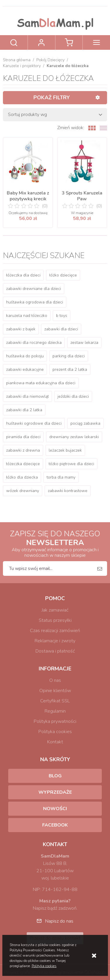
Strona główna (17, 60)
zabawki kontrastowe (68, 491)
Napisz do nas (59, 921)
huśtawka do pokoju (25, 356)
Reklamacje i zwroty (55, 641)
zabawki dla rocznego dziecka (34, 343)
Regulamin (55, 711)
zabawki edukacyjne (25, 369)
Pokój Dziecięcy (50, 60)
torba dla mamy (61, 477)
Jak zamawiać (55, 610)
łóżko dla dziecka (22, 477)
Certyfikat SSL (55, 701)
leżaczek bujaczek (65, 450)
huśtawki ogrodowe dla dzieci (34, 423)
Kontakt (55, 742)
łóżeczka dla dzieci (23, 275)
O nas (55, 680)
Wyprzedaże (55, 792)
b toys (62, 316)
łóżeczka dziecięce (23, 464)
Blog (55, 776)
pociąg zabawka (85, 423)
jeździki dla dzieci (73, 396)
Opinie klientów (55, 691)
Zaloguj (42, 42)
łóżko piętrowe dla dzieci (71, 464)
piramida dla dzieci (23, 437)
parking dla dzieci (69, 356)
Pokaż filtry (52, 98)
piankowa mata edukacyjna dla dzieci (41, 383)
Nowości (55, 809)
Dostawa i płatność (55, 651)
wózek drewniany (23, 491)
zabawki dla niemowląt (27, 396)
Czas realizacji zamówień (55, 631)
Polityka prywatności (55, 721)
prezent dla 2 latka (70, 369)
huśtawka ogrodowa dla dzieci (35, 302)
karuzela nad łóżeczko (27, 316)
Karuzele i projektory (22, 66)
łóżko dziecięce (63, 275)
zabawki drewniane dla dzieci (34, 289)
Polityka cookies (55, 732)
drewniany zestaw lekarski (74, 437)
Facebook (55, 825)
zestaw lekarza (84, 343)
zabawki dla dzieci (61, 329)
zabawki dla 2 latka (24, 410)
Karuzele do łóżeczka (68, 66)
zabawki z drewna (23, 450)
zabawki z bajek (21, 329)
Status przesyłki (55, 620)
